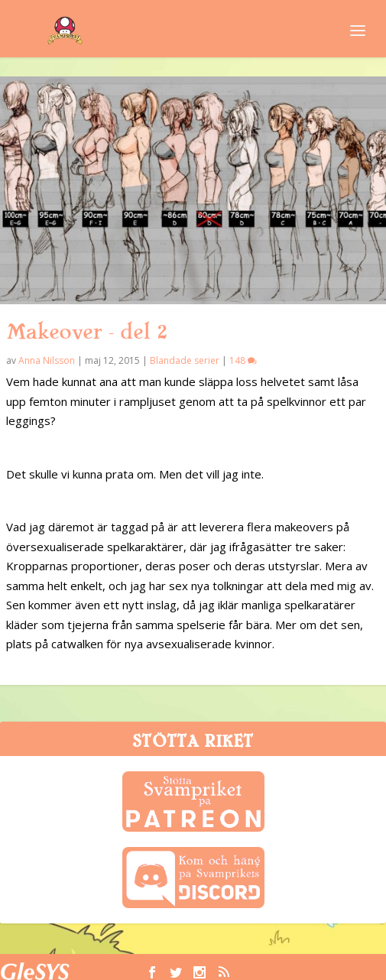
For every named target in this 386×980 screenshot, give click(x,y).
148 (243, 360)
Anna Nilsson (47, 360)
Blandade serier (185, 360)
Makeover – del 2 (87, 332)
